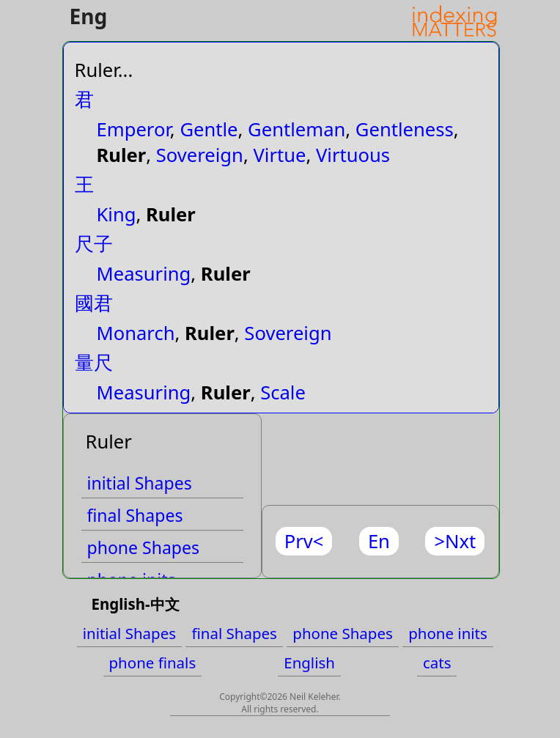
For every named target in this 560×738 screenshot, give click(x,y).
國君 (94, 303)
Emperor (133, 129)
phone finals (153, 663)
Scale (283, 392)
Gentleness (405, 129)
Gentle (209, 129)
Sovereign (200, 155)
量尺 (94, 362)
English (309, 663)
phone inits (448, 633)
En (379, 541)
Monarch (136, 333)
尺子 (94, 244)
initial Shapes (140, 483)
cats (437, 663)
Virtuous (353, 155)
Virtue (279, 155)
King (117, 214)
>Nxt (455, 541)
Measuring (144, 274)
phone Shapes (144, 547)
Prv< (304, 541)
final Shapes (135, 515)
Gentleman (296, 129)
